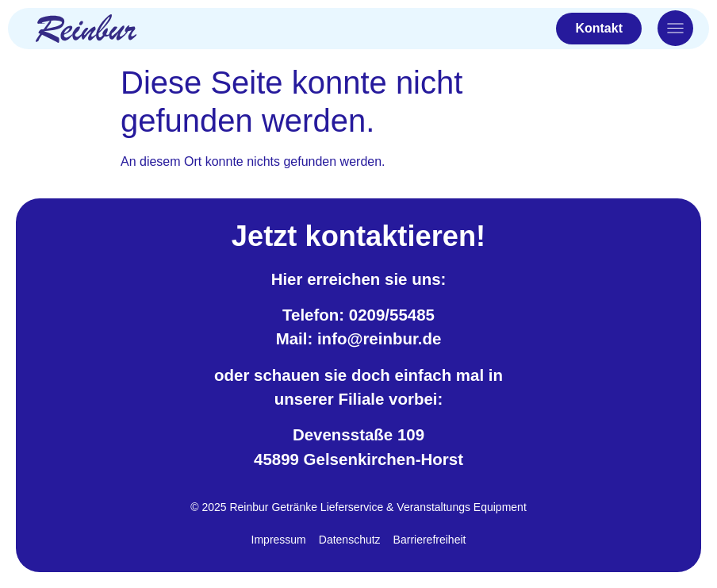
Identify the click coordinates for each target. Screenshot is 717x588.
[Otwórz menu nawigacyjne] (675, 28)
